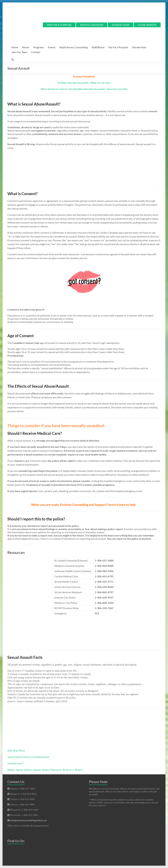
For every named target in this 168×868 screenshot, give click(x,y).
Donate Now (139, 47)
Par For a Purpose (118, 47)
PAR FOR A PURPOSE (59, 25)
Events (52, 47)
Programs (39, 47)
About (26, 47)
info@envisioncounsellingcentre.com (29, 820)
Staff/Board (98, 47)
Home (15, 47)
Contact (36, 52)
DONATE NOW (121, 25)
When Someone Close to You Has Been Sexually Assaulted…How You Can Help (84, 89)
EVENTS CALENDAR (92, 25)
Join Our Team (19, 52)
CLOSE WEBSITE (147, 25)
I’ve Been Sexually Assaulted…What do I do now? (84, 83)
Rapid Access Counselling (74, 47)
